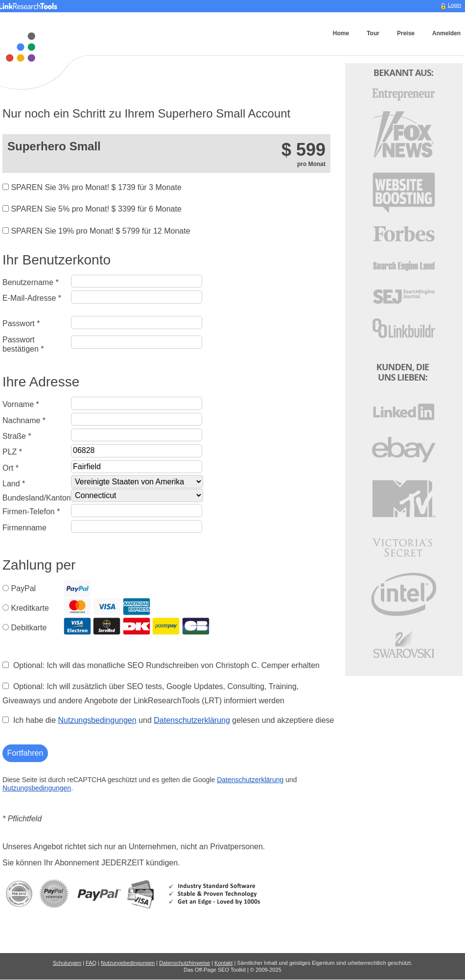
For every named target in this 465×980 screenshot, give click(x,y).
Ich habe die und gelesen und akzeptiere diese (168, 720)
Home (341, 33)
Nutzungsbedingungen (97, 720)
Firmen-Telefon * (31, 512)
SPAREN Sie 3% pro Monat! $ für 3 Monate (92, 187)
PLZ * (12, 452)
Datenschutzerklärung (192, 720)
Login (454, 5)
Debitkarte (29, 628)
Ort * (11, 468)
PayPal (23, 588)
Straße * (17, 436)
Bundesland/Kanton (37, 498)
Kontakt (223, 963)
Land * (14, 484)
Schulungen (67, 963)
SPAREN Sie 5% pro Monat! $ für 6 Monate (92, 209)
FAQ (91, 963)
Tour (373, 33)
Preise (406, 33)
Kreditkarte (30, 608)
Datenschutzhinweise (185, 963)
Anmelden (446, 33)
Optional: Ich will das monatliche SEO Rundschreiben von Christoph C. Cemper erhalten (161, 665)
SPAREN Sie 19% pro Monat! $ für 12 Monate (96, 231)
